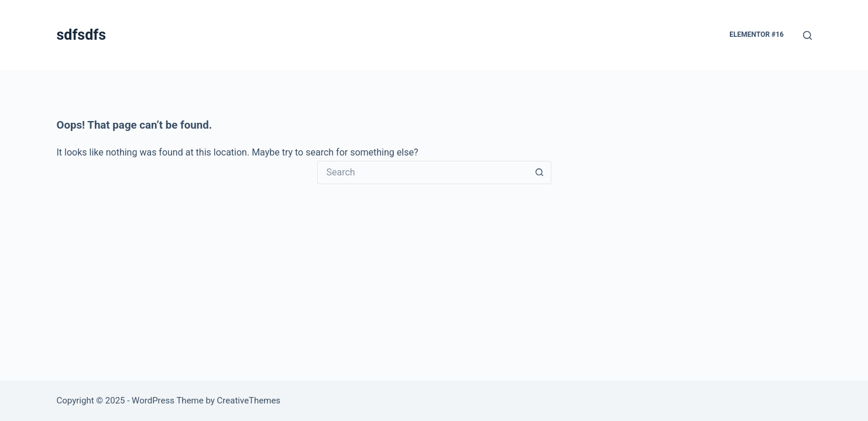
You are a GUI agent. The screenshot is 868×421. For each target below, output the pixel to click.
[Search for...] (423, 172)
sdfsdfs (82, 35)
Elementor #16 (757, 34)
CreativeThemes (249, 401)
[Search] (807, 35)
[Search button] (540, 172)
